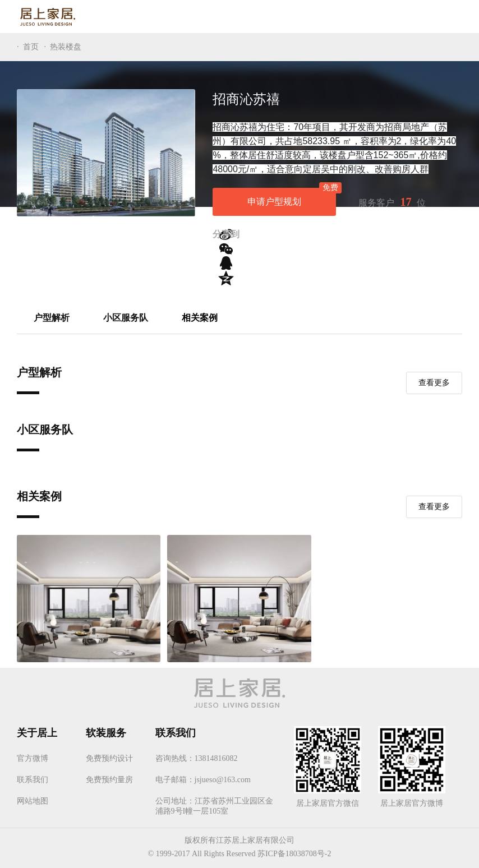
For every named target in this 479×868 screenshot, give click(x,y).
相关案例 (200, 319)
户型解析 (52, 319)
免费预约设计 (109, 754)
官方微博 (33, 754)
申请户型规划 (292, 197)
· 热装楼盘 (63, 47)
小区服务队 (126, 319)
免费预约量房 (109, 776)
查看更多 (434, 383)
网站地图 (33, 797)
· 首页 (28, 47)
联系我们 (33, 776)
